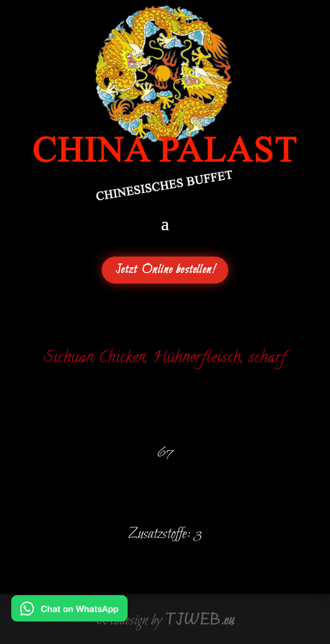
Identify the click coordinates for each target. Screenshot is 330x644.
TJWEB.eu (200, 620)
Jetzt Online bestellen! (165, 270)
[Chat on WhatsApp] (69, 614)
